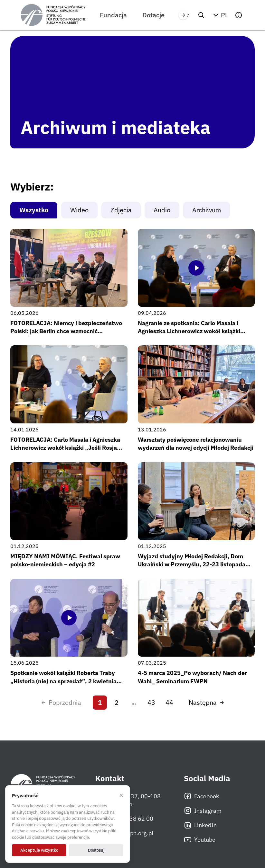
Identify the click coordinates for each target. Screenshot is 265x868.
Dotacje (153, 15)
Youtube (200, 840)
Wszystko (34, 210)
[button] (220, 15)
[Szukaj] (201, 15)
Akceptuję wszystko (39, 850)
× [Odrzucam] (121, 795)
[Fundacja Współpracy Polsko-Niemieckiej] (53, 15)
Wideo (79, 210)
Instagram (203, 810)
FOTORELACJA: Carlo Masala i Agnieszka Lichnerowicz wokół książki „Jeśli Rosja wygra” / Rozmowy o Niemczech (65, 448)
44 (169, 702)
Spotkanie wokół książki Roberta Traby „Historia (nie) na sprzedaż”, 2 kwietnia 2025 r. (63, 681)
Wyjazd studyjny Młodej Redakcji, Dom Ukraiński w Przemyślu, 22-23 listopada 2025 (192, 564)
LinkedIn (200, 825)
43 (151, 702)
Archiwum (207, 210)
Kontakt (110, 779)
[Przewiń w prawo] (183, 15)
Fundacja (113, 15)
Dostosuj (96, 850)
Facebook (201, 796)
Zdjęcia (121, 210)
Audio (162, 210)
